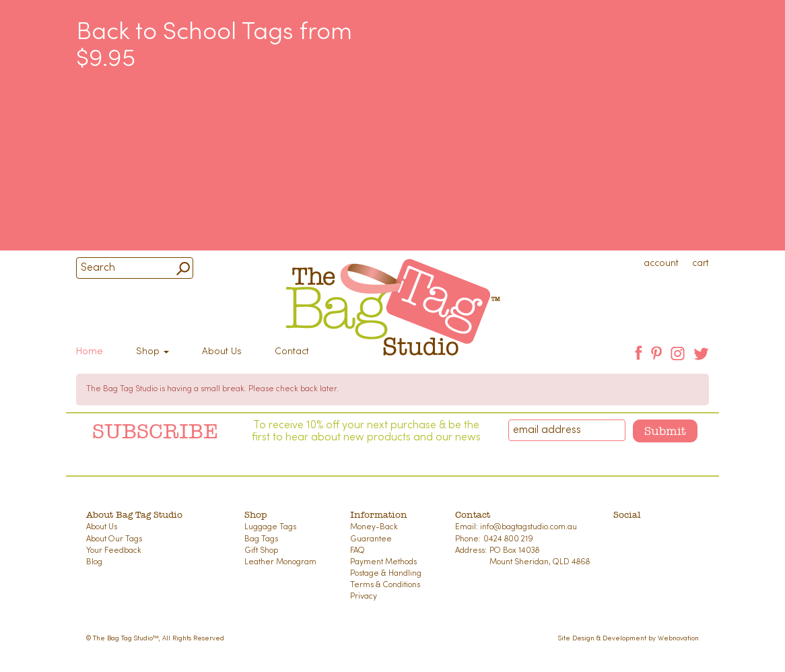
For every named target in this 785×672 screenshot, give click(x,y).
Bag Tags (261, 539)
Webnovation (678, 639)
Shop (152, 352)
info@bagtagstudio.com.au (528, 527)
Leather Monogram (280, 562)
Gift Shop (261, 551)
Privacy (364, 597)
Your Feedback (114, 551)
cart (701, 264)
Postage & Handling (386, 574)
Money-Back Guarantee (374, 533)
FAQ (357, 551)
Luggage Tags (270, 527)
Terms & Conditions (385, 585)
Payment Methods (383, 562)
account (661, 264)
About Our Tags (114, 539)
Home (90, 352)
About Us (222, 352)
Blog (94, 562)
